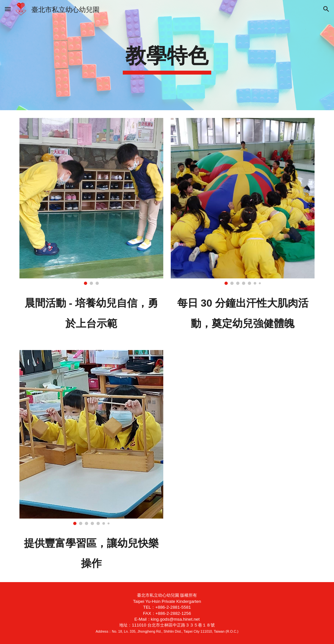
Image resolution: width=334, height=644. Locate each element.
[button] (8, 9)
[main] (167, 55)
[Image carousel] (91, 201)
